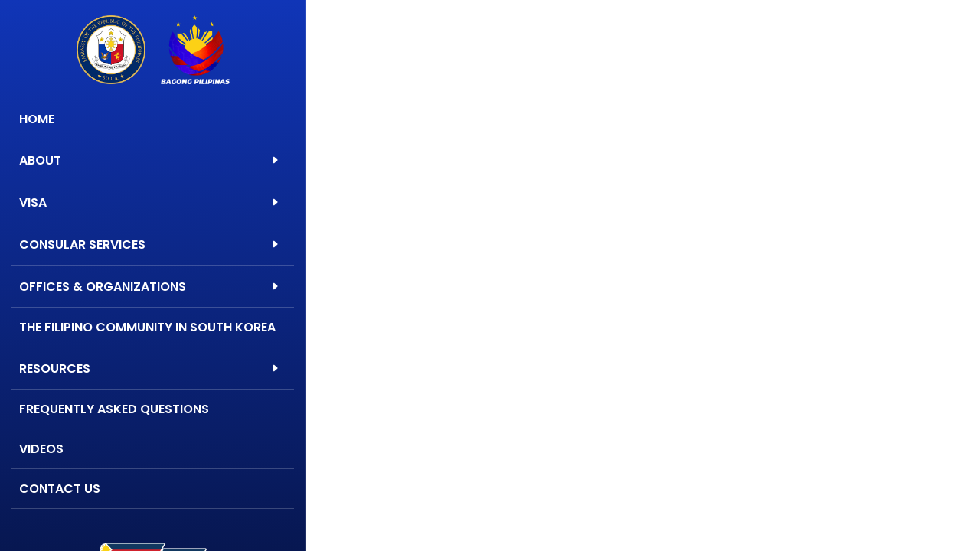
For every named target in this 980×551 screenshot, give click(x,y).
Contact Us (60, 489)
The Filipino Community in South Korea (147, 327)
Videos (41, 449)
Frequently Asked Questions (114, 409)
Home (37, 119)
